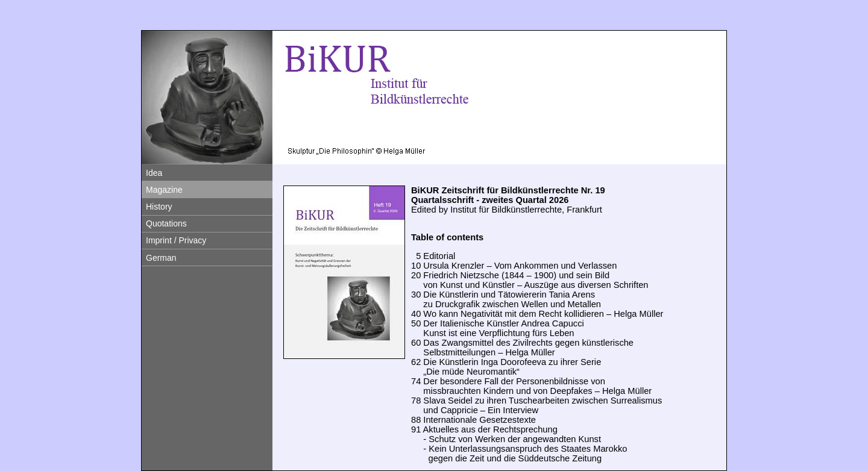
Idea (154, 173)
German (161, 258)
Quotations (166, 223)
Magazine (164, 190)
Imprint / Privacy (176, 240)
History (159, 207)
